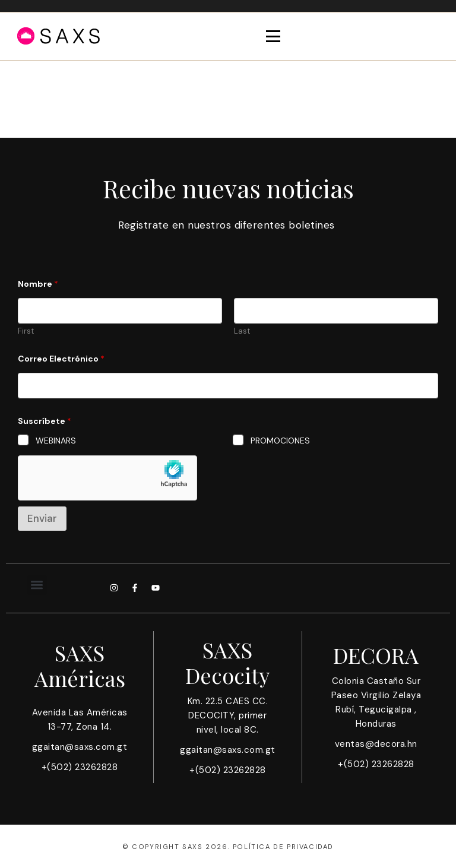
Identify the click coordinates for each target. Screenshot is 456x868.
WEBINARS (56, 441)
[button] (37, 585)
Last (242, 331)
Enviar (42, 518)
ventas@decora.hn (376, 744)
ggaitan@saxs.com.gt (80, 747)
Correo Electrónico (61, 359)
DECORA (376, 655)
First (26, 331)
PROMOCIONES (280, 441)
